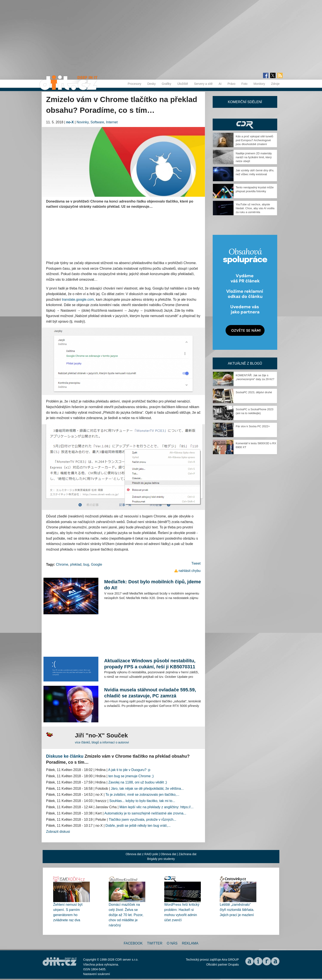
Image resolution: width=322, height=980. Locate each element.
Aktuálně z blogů (245, 363)
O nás (172, 943)
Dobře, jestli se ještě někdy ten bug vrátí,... (138, 826)
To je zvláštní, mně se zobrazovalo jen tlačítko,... (142, 795)
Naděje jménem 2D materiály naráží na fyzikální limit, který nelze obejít (254, 157)
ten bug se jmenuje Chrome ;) (131, 776)
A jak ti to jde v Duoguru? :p (129, 770)
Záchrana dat (188, 854)
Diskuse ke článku (65, 756)
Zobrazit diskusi (58, 832)
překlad (76, 564)
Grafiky (166, 84)
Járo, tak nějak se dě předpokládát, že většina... (147, 789)
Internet (112, 122)
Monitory (259, 84)
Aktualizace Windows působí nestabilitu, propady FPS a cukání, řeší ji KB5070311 (150, 664)
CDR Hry (245, 125)
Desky (151, 84)
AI (220, 84)
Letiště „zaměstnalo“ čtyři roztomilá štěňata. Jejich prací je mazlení (237, 910)
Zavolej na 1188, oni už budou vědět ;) (138, 782)
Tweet (196, 563)
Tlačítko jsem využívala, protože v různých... (142, 820)
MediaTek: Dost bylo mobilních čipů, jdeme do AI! (152, 585)
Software (97, 122)
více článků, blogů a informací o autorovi (102, 742)
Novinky (83, 122)
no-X (70, 122)
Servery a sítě (203, 84)
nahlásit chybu (190, 571)
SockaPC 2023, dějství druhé (254, 392)
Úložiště (183, 84)
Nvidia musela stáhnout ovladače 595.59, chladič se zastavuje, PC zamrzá (150, 693)
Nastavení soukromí (97, 974)
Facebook (133, 943)
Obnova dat (168, 854)
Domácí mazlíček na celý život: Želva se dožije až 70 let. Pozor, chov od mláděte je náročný (126, 915)
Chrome (62, 564)
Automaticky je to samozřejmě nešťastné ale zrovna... (145, 813)
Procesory (134, 84)
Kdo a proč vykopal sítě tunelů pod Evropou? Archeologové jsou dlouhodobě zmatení (254, 140)
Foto (245, 84)
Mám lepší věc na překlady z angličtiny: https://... (156, 807)
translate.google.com (78, 300)
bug (86, 564)
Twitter (155, 943)
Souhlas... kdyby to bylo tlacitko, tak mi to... (142, 801)
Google (97, 564)
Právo (231, 84)
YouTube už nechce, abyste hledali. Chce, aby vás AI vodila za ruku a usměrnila (255, 208)
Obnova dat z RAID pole (142, 854)
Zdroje (275, 84)
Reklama (190, 943)
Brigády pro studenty (161, 859)
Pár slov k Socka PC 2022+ (253, 426)
